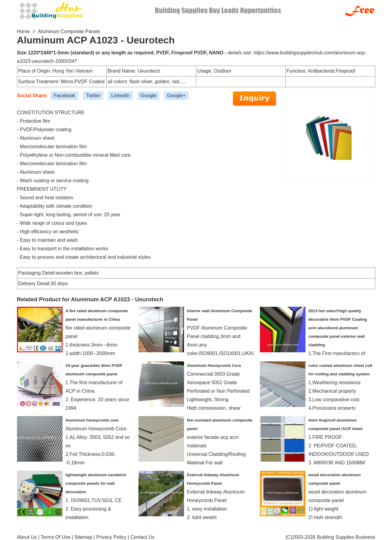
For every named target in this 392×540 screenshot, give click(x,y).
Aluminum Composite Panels (69, 31)
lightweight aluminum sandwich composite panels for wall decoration (96, 483)
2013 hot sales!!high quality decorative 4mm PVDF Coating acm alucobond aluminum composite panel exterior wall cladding (338, 328)
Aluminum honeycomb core (92, 420)
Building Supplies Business (346, 537)
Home (24, 31)
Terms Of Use (56, 537)
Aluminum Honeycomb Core (214, 366)
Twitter (93, 96)
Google (148, 96)
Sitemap (83, 537)
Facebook (64, 96)
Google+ (176, 96)
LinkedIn (120, 96)
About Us (27, 537)
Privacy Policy (111, 537)
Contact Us (142, 537)
